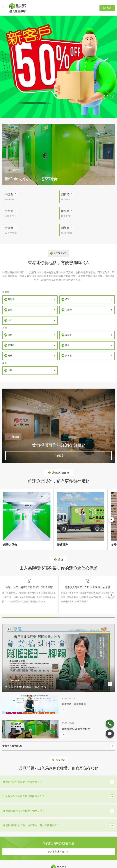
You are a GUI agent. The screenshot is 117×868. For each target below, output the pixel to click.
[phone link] (110, 724)
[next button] (111, 595)
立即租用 (107, 8)
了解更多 (59, 456)
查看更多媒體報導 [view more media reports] (12, 746)
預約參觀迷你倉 (59, 852)
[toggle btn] (112, 782)
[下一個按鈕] (111, 520)
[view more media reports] (113, 746)
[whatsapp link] (110, 734)
